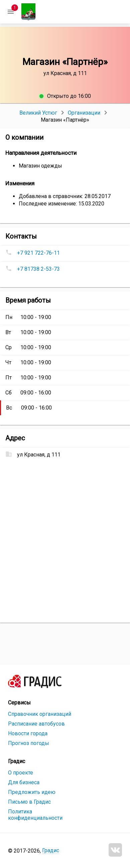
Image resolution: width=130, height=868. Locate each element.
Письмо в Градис (29, 802)
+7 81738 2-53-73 (38, 269)
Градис (51, 850)
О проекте (21, 773)
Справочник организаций (40, 714)
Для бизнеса (24, 782)
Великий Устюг (38, 113)
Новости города (28, 733)
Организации (84, 113)
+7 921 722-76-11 (38, 253)
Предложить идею (32, 792)
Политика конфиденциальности (35, 815)
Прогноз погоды (29, 743)
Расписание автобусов (36, 724)
